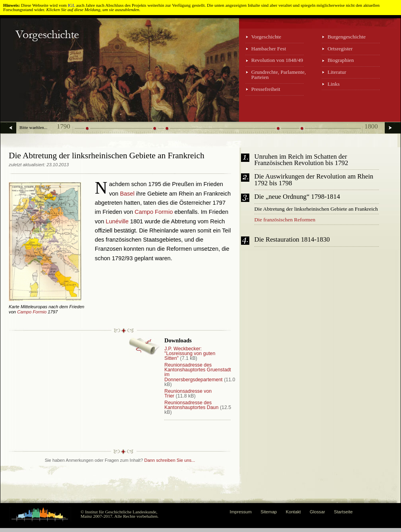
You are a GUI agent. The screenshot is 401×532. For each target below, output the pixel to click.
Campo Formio (32, 312)
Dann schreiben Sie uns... (170, 460)
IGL (71, 5)
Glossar (317, 512)
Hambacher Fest (269, 49)
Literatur (337, 72)
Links (334, 84)
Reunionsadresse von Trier (188, 394)
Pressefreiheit (266, 89)
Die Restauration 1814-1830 (292, 240)
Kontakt (293, 512)
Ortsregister (340, 49)
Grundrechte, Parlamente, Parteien (279, 75)
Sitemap (269, 512)
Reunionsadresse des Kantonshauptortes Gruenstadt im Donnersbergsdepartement (198, 372)
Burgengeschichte (347, 37)
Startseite (343, 512)
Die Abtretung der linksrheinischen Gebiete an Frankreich (316, 209)
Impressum (241, 512)
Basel (127, 194)
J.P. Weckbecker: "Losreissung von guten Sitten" (190, 354)
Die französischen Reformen (285, 220)
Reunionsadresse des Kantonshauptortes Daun (191, 405)
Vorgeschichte (266, 37)
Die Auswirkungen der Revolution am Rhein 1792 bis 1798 (314, 180)
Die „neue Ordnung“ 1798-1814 (297, 197)
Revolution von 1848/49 (277, 60)
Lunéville (117, 221)
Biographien (341, 60)
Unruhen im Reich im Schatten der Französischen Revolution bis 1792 (301, 160)
